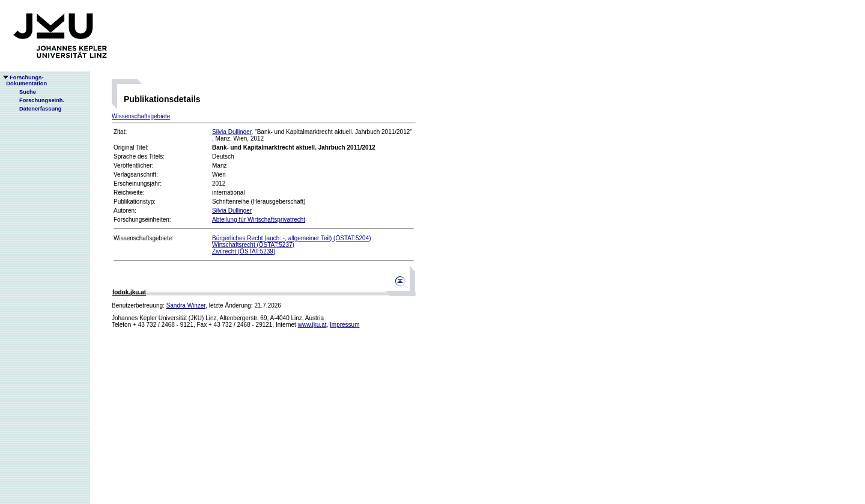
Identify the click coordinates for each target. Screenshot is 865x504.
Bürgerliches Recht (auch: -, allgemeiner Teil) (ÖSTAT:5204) (292, 238)
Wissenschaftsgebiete (141, 116)
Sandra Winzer (186, 305)
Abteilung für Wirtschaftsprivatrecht (259, 220)
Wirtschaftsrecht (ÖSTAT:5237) (253, 245)
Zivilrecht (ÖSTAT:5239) (244, 251)
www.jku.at (312, 325)
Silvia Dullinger (232, 132)
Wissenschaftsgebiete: (144, 238)
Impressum (344, 325)
